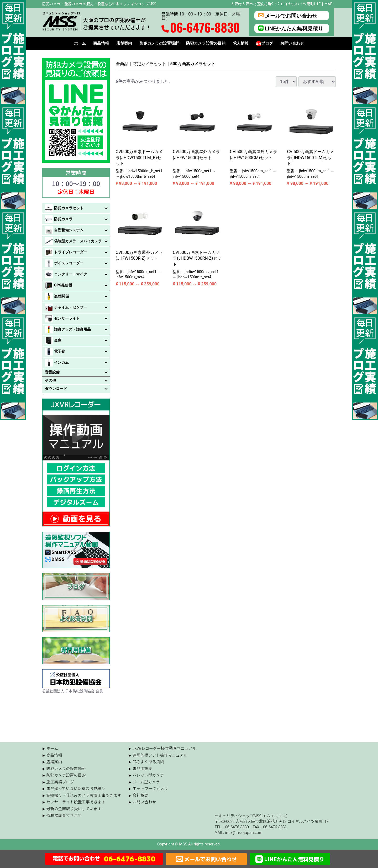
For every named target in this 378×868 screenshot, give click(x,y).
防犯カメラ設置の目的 (206, 43)
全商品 (122, 64)
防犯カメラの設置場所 (159, 43)
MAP (328, 4)
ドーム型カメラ (146, 781)
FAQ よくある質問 (148, 762)
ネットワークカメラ (150, 788)
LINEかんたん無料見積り (291, 28)
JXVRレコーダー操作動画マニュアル (164, 748)
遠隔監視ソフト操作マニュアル (160, 755)
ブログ (264, 44)
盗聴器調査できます (64, 815)
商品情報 (101, 43)
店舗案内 (124, 43)
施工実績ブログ (60, 781)
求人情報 (241, 43)
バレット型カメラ (148, 775)
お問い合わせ (292, 43)
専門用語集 (142, 768)
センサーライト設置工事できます (76, 802)
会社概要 (140, 795)
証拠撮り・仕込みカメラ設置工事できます (84, 795)
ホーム (80, 43)
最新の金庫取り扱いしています (74, 808)
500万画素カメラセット (193, 64)
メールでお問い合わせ (288, 15)
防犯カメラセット (149, 64)
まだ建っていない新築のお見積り (76, 788)
